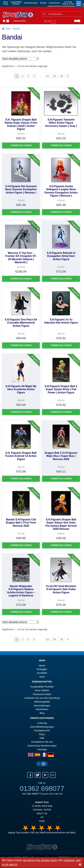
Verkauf (43, 3)
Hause (3, 21)
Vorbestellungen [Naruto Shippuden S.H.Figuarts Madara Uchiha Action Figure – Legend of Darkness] (21, 612)
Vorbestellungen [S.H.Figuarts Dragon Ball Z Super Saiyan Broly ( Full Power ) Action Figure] (61, 412)
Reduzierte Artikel (42, 694)
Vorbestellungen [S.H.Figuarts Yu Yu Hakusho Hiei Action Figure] (61, 345)
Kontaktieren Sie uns (7, 21)
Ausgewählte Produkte (42, 687)
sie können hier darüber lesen (40, 860)
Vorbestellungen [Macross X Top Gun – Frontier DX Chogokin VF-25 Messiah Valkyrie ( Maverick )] (21, 279)
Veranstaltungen (42, 706)
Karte (42, 821)
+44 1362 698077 (31, 794)
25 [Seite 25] (54, 76)
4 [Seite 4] (34, 76)
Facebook (30, 775)
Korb (42, 677)
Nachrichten (20, 21)
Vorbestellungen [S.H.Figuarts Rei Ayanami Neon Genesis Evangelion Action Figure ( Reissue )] (21, 212)
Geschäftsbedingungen (42, 727)
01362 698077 (42, 788)
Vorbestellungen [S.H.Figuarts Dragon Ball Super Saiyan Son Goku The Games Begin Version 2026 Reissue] (61, 545)
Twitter (38, 775)
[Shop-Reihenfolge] (20, 59)
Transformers (54, 3)
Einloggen (42, 669)
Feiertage (42, 749)
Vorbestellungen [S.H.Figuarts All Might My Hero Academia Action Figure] (21, 412)
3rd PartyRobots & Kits (68, 3)
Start (8, 29)
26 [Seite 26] (62, 76)
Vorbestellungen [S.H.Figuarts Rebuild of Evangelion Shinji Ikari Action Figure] (61, 279)
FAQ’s (42, 734)
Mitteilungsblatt (42, 702)
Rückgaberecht (42, 731)
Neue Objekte (42, 690)
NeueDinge (6, 3)
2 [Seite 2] (22, 76)
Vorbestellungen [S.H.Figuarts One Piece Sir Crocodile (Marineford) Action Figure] (21, 345)
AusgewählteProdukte (16, 3)
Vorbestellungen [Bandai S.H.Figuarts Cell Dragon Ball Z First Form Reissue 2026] (21, 545)
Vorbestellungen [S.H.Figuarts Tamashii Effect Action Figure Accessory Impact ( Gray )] (61, 145)
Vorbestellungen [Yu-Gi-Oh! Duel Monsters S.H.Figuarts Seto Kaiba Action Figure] (61, 612)
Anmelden (11, 21)
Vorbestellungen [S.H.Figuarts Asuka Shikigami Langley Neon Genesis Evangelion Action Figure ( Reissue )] (61, 212)
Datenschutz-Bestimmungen (42, 746)
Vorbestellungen (31, 3)
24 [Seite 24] (47, 76)
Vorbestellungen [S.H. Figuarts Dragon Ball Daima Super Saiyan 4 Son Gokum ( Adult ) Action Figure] (21, 145)
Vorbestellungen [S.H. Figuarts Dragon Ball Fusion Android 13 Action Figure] (21, 479)
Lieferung (42, 723)
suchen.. (48, 51)
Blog (42, 713)
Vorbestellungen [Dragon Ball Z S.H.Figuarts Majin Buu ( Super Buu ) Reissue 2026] (61, 479)
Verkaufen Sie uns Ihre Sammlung (42, 698)
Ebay (53, 775)
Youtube (45, 775)
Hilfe (42, 738)
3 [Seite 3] (28, 76)
